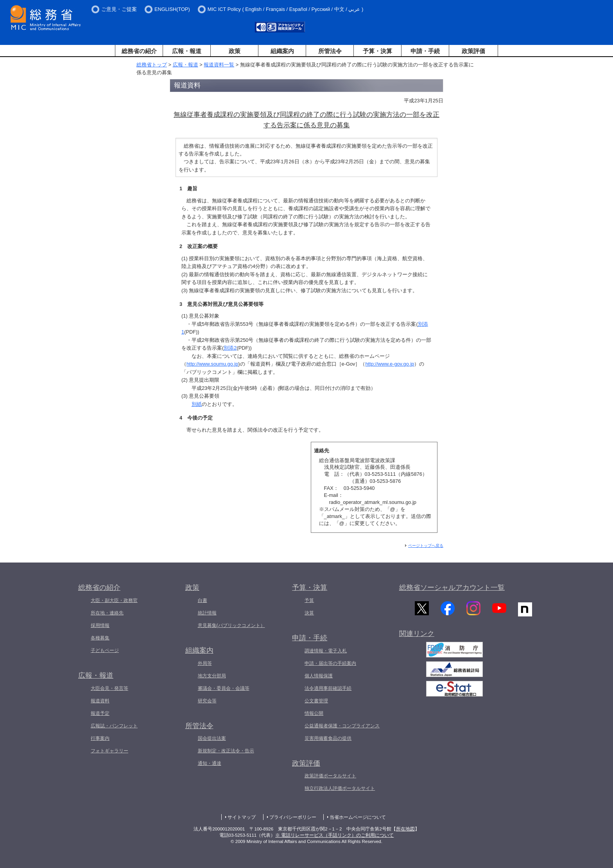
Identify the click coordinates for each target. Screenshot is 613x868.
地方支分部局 (212, 676)
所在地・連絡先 (107, 613)
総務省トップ (152, 65)
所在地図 (405, 829)
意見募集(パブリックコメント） (231, 625)
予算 (309, 600)
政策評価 (473, 51)
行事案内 (100, 738)
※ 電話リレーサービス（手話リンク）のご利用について (334, 835)
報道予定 (100, 713)
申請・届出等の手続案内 (330, 663)
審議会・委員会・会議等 (224, 688)
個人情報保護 (319, 676)
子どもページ (105, 650)
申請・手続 (425, 51)
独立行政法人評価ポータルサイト (340, 788)
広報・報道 (187, 51)
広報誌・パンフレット (114, 726)
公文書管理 (316, 701)
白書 (203, 600)
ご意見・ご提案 (119, 9)
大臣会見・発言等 (109, 688)
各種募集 (100, 638)
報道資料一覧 (219, 65)
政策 (235, 51)
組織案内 (282, 51)
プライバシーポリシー (293, 817)
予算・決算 (377, 51)
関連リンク (417, 637)
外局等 (205, 663)
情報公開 (314, 713)
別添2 (230, 348)
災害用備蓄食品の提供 (328, 738)
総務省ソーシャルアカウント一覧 (452, 588)
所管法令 (330, 51)
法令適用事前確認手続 (328, 688)
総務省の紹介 (139, 51)
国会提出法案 (212, 738)
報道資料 (100, 701)
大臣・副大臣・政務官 (114, 600)
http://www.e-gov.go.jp (390, 364)
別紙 (197, 404)
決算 (309, 613)
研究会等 (207, 701)
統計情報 (207, 613)
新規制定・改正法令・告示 (226, 751)
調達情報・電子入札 (326, 651)
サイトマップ (242, 817)
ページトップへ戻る (426, 546)
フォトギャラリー (109, 751)
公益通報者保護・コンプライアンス (342, 726)
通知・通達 (210, 763)
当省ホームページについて (358, 817)
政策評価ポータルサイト (330, 776)
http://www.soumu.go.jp (212, 364)
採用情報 (100, 625)
